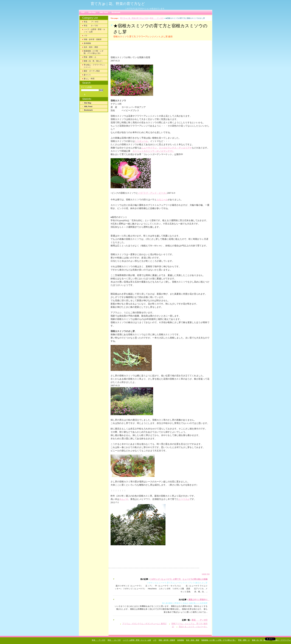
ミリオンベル (141, 141)
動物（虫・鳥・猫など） (94, 61)
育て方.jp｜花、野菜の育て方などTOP (134, 18)
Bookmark (116, 12)
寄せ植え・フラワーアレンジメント (94, 66)
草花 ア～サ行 (157, 18)
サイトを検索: (87, 87)
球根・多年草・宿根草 (93, 39)
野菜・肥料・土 (90, 57)
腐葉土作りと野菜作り (199, 600)
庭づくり (87, 75)
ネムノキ (124, 499)
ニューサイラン (149, 148)
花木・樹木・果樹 (91, 47)
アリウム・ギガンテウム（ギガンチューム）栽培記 (144, 624)
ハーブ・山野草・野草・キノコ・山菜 (94, 31)
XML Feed (104, 12)
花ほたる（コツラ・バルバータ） (193, 627)
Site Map (92, 12)
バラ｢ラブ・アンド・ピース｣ (153, 193)
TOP (83, 12)
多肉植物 (87, 43)
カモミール (162, 200)
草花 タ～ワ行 (91, 26)
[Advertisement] (145, 49)
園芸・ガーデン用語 (92, 71)
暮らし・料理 (89, 79)
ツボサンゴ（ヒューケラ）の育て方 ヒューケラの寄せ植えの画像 (179, 579)
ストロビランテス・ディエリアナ (175, 148)
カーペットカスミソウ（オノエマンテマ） (153, 151)
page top (206, 574)
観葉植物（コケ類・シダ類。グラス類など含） (94, 52)
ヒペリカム (184, 499)
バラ (85, 36)
